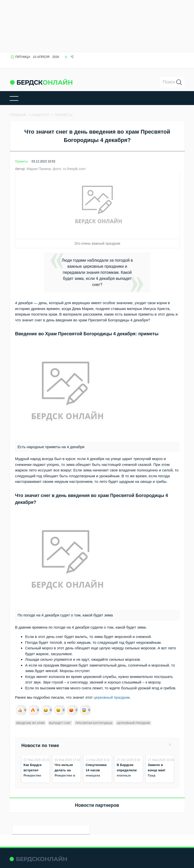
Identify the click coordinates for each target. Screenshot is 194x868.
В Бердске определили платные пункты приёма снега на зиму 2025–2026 (128, 781)
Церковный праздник (134, 723)
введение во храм (30, 723)
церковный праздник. (112, 697)
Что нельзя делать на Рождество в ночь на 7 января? (65, 776)
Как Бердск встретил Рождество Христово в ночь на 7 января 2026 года (33, 781)
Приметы (21, 161)
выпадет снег (60, 723)
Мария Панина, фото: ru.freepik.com (56, 169)
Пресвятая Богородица (94, 723)
